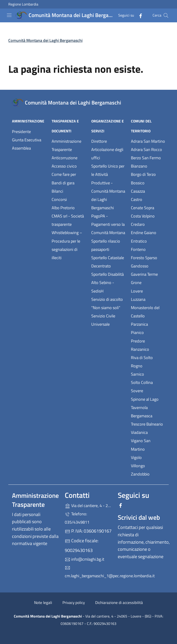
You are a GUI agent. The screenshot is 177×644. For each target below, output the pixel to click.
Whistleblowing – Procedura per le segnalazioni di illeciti (69, 245)
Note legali (43, 603)
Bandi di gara (63, 183)
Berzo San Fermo (148, 157)
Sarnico (148, 374)
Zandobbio (148, 474)
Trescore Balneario (148, 424)
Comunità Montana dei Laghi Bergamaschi (45, 40)
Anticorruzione (65, 158)
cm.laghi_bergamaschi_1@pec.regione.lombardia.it (88, 572)
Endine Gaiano (148, 232)
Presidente (21, 132)
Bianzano (148, 166)
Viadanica (148, 432)
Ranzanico (148, 349)
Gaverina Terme (148, 274)
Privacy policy (74, 603)
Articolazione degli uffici (107, 154)
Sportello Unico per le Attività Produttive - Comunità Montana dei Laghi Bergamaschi (108, 187)
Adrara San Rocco (148, 149)
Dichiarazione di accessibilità (119, 603)
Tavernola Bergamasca (148, 412)
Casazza (148, 191)
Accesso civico (64, 166)
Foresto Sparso (148, 257)
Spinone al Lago (148, 399)
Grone (148, 282)
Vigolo (148, 457)
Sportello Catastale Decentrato (108, 262)
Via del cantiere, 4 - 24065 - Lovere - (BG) (88, 505)
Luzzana (138, 299)
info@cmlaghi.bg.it (84, 559)
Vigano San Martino (148, 445)
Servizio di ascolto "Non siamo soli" (107, 303)
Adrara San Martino (148, 141)
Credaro (148, 224)
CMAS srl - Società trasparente (69, 220)
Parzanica (148, 324)
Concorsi (59, 199)
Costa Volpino (148, 216)
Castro (148, 199)
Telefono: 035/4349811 (77, 518)
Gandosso (148, 265)
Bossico (148, 182)
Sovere (148, 390)
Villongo (148, 465)
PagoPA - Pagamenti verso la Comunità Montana (108, 224)
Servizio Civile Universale (108, 320)
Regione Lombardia (23, 4)
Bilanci (57, 191)
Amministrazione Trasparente (66, 145)
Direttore (99, 141)
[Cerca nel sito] (166, 15)
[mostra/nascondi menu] (9, 15)
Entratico (148, 241)
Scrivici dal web (139, 517)
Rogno (148, 365)
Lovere (148, 291)
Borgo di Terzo (148, 174)
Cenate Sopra (148, 207)
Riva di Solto (148, 357)
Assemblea (21, 148)
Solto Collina (148, 382)
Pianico (148, 332)
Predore (148, 341)
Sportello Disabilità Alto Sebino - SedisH (108, 283)
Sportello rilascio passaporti (106, 245)
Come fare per (64, 174)
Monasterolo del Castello (148, 312)
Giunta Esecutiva (27, 140)
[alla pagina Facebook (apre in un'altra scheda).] (139, 15)
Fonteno (148, 249)
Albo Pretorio (69, 207)
